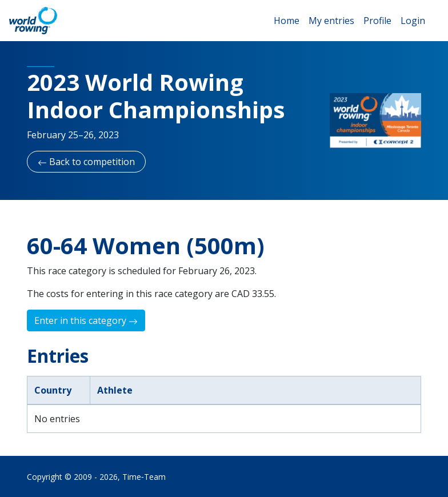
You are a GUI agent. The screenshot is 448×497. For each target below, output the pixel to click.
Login (413, 21)
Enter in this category (86, 320)
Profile (377, 21)
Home (287, 21)
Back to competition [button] (86, 162)
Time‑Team (144, 477)
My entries (331, 21)
